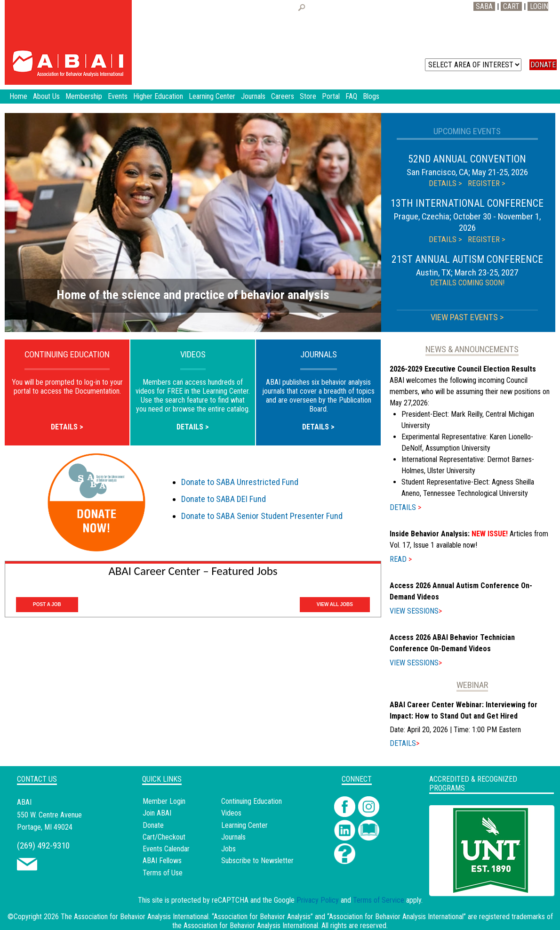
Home (18, 96)
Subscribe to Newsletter (257, 861)
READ (401, 559)
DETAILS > (445, 183)
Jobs (228, 849)
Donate (153, 825)
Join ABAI (157, 813)
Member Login (164, 801)
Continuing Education (252, 801)
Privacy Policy (318, 900)
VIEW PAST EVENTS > (467, 317)
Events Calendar (166, 849)
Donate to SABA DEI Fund (224, 499)
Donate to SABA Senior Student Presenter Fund (262, 516)
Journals (233, 837)
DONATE (543, 65)
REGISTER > (487, 183)
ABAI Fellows (162, 861)
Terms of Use (163, 873)
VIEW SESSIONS (416, 611)
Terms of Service (379, 900)
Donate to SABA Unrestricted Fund (240, 482)
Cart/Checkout (164, 837)
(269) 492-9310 (43, 845)
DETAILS (405, 507)
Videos (231, 813)
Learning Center (244, 825)
